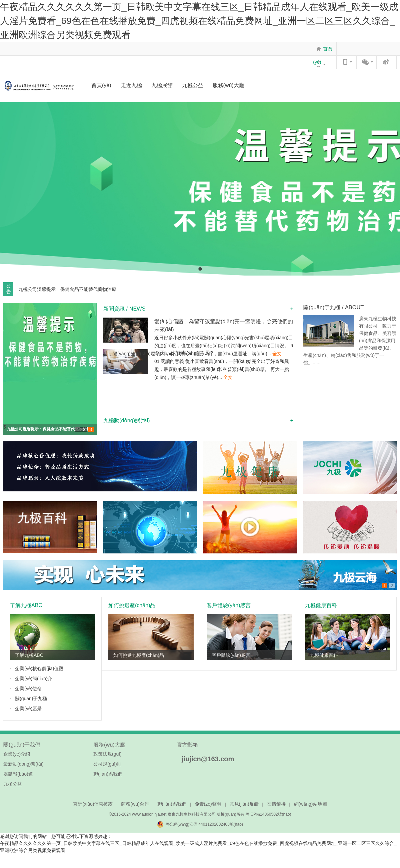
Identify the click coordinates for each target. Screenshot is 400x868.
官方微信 (367, 62)
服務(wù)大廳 (228, 85)
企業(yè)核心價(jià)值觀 (39, 669)
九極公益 (193, 85)
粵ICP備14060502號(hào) (268, 814)
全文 (276, 354)
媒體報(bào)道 (18, 774)
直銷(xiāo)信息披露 (93, 804)
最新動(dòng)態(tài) (23, 764)
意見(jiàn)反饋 (244, 804)
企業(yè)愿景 (28, 709)
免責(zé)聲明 (208, 804)
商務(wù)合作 (135, 804)
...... (316, 363)
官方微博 (387, 62)
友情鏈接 (276, 804)
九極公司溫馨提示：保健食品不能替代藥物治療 (49, 429)
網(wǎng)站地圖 (310, 804)
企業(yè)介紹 (17, 754)
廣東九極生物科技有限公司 (192, 814)
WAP (347, 62)
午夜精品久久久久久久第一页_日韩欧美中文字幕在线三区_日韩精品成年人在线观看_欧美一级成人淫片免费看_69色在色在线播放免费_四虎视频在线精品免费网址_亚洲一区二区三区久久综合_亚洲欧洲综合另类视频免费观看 (199, 21)
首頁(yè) (323, 55)
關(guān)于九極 (31, 699)
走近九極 (131, 85)
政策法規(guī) (107, 754)
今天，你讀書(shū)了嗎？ (184, 353)
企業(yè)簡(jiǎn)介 (33, 679)
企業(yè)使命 (28, 689)
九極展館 (162, 85)
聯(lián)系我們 (108, 774)
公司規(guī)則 (107, 764)
